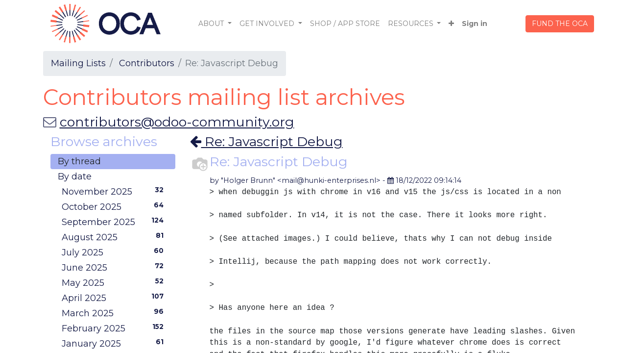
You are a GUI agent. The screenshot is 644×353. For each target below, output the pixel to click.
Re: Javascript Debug (266, 141)
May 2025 (115, 282)
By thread (79, 161)
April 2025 (115, 298)
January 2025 (115, 343)
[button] (451, 24)
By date (75, 176)
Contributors (147, 63)
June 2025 (115, 267)
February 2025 (115, 328)
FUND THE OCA (560, 24)
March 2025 (115, 313)
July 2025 (115, 252)
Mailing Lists (78, 63)
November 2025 (115, 191)
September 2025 (115, 222)
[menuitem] (345, 24)
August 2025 (115, 237)
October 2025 (115, 206)
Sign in (475, 24)
